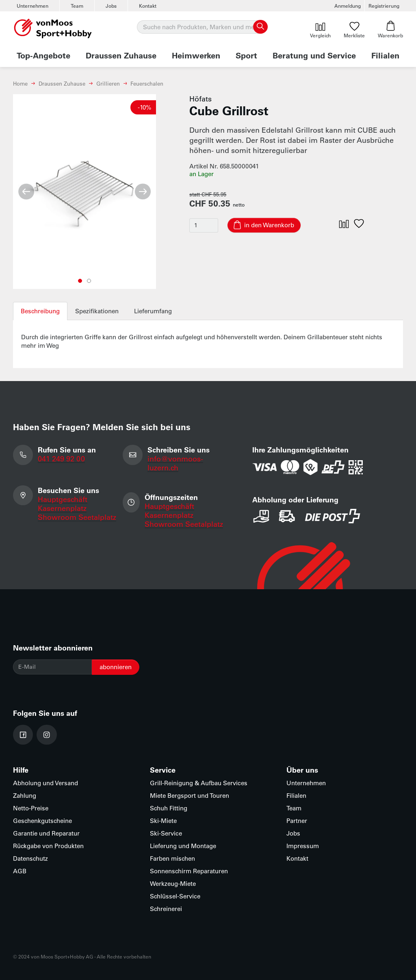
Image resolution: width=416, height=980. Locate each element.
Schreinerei (166, 909)
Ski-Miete (163, 821)
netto (239, 205)
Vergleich (320, 30)
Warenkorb (390, 30)
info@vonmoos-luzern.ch (175, 463)
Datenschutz (30, 858)
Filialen (385, 55)
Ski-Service (166, 833)
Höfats (200, 99)
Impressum (303, 846)
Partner (297, 821)
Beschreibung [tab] (40, 311)
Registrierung (384, 6)
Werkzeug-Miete (173, 884)
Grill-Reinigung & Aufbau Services (199, 783)
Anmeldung (348, 6)
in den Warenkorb (269, 225)
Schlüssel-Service (175, 896)
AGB (20, 871)
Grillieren (108, 83)
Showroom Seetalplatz (77, 517)
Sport (246, 55)
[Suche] (202, 27)
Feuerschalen (147, 83)
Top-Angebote (43, 55)
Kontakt (148, 6)
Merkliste (354, 30)
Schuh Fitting (169, 808)
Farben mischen (172, 858)
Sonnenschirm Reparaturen (189, 871)
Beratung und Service (314, 55)
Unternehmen (32, 6)
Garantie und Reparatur (46, 833)
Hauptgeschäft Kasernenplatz (63, 504)
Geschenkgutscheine (42, 821)
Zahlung (25, 796)
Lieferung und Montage (183, 846)
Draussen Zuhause (121, 55)
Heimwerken (196, 55)
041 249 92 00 (61, 459)
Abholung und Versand (45, 783)
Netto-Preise (31, 808)
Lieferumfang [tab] (153, 311)
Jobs (111, 6)
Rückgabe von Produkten (48, 846)
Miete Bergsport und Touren (190, 796)
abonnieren (116, 667)
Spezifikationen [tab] (97, 311)
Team (77, 6)
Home (20, 83)
